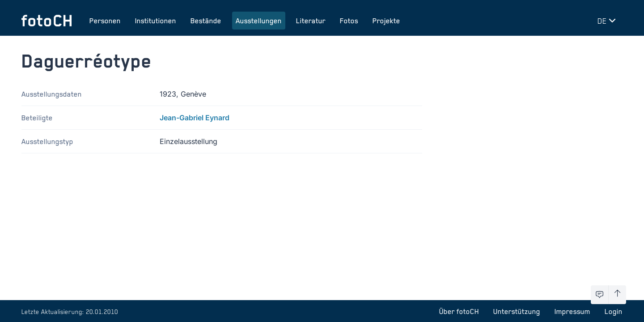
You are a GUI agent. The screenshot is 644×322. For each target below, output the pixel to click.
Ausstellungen (259, 21)
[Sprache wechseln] (608, 21)
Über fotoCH (459, 311)
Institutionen (156, 21)
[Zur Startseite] (47, 21)
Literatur (311, 21)
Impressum (572, 311)
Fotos (349, 21)
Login (614, 311)
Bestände (206, 21)
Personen (105, 21)
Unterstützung (517, 311)
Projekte (386, 21)
